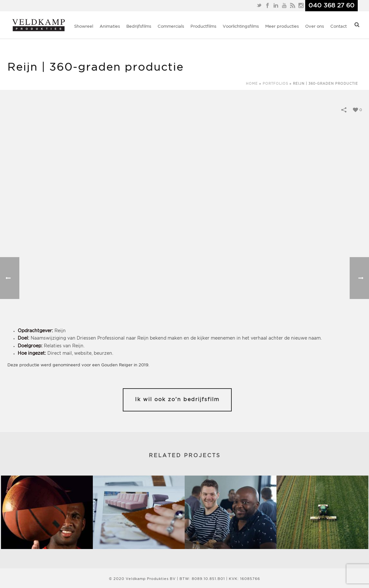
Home (252, 84)
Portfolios (275, 84)
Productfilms (203, 27)
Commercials (171, 27)
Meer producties (282, 27)
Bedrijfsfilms (139, 27)
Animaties (110, 27)
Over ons (315, 27)
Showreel (84, 27)
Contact (339, 27)
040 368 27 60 (331, 6)
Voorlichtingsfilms (241, 27)
